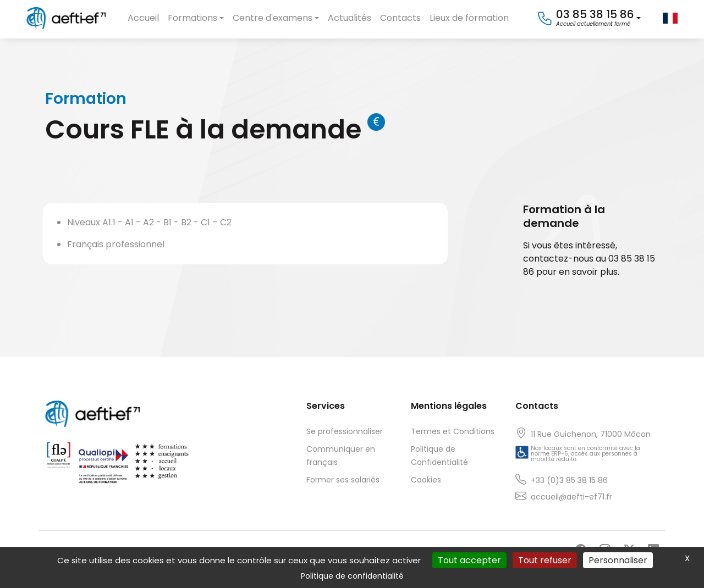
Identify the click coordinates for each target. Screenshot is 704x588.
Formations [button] (193, 18)
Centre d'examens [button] (273, 18)
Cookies (426, 480)
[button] (588, 18)
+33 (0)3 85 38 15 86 (569, 480)
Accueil (143, 18)
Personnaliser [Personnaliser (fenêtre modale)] (618, 560)
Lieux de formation (469, 18)
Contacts (400, 18)
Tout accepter (469, 560)
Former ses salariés (343, 480)
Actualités (350, 18)
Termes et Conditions (453, 431)
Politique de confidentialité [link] (352, 576)
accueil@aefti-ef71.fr (571, 497)
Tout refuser (545, 560)
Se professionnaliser (345, 431)
